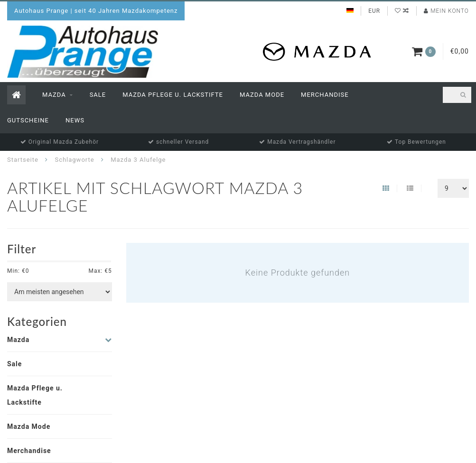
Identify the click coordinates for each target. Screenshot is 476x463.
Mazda (54, 95)
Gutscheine (28, 120)
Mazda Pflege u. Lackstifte (173, 95)
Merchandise (325, 95)
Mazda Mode (262, 95)
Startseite (23, 160)
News (75, 120)
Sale (98, 95)
